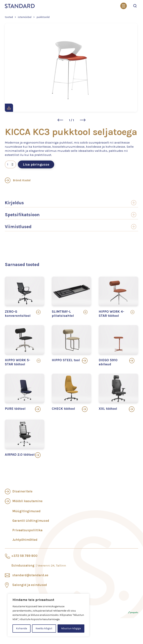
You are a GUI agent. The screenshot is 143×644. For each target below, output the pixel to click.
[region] (48, 615)
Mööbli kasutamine (27, 501)
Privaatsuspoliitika (27, 530)
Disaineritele (22, 491)
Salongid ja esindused (30, 585)
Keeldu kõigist (44, 628)
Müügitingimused (26, 511)
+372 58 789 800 (24, 556)
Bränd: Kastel (18, 180)
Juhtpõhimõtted (25, 540)
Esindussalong (39, 565)
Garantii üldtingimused (31, 521)
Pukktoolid (43, 17)
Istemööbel (25, 17)
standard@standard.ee (30, 575)
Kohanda (22, 628)
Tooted (9, 17)
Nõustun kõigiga (71, 628)
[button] (60, 120)
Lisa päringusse (36, 164)
